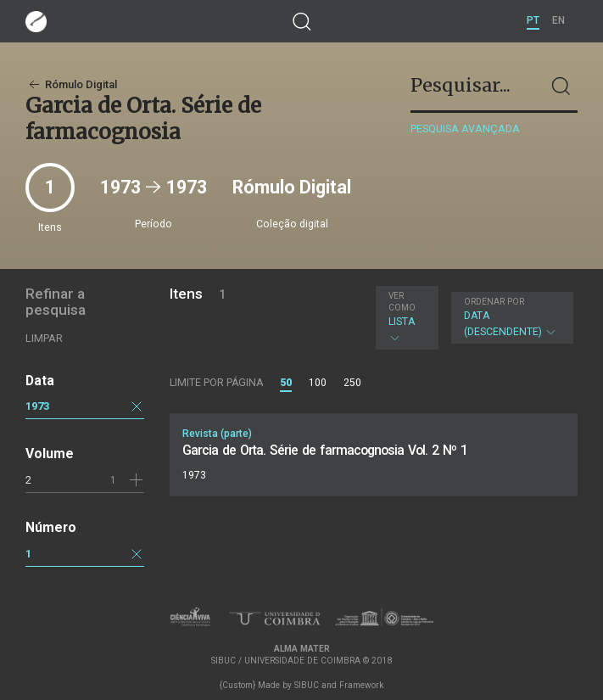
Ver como (402, 302)
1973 (37, 406)
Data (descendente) (511, 317)
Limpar (44, 338)
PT (533, 20)
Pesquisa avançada (465, 129)
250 (352, 383)
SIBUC (307, 685)
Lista (405, 317)
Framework (361, 685)
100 (318, 383)
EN (558, 20)
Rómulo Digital (71, 84)
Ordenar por (494, 302)
